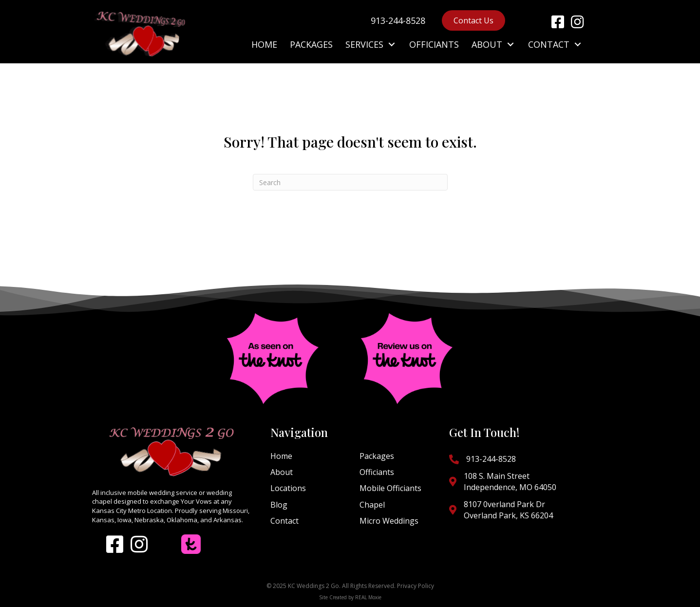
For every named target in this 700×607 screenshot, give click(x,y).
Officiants (377, 472)
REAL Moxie (368, 597)
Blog (279, 505)
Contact (284, 521)
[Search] (350, 182)
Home (281, 456)
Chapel (372, 505)
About (282, 472)
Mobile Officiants (390, 488)
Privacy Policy (416, 586)
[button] (558, 22)
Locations (288, 488)
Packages (377, 456)
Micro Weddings (389, 521)
